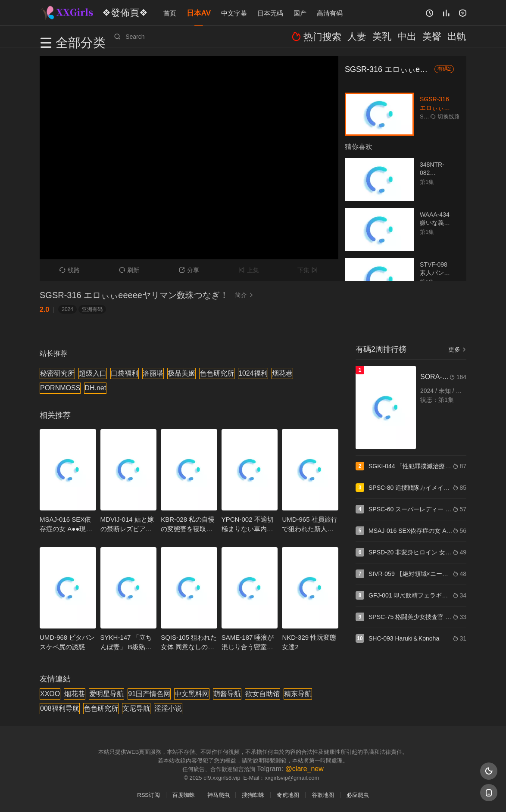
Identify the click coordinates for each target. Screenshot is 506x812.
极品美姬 (181, 373)
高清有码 (330, 13)
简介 (245, 295)
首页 (170, 13)
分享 (189, 270)
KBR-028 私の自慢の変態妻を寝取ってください (188, 529)
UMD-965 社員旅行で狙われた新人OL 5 (309, 529)
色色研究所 (217, 373)
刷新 (129, 270)
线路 (70, 270)
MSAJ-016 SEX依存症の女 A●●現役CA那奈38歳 (66, 529)
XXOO (50, 694)
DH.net (95, 388)
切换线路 (445, 117)
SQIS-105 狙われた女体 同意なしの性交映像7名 (189, 647)
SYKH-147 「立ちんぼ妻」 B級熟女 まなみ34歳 (126, 647)
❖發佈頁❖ (117, 12)
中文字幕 (234, 13)
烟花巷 (282, 373)
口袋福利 (125, 373)
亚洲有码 (92, 309)
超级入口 (93, 373)
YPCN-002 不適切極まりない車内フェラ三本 (248, 529)
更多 (457, 349)
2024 (67, 309)
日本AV (199, 13)
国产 (300, 13)
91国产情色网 (149, 694)
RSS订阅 (148, 795)
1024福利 (253, 373)
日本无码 (270, 13)
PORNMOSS (60, 388)
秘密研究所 (57, 373)
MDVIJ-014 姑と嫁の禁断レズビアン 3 (127, 529)
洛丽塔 (153, 373)
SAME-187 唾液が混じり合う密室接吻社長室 (248, 647)
